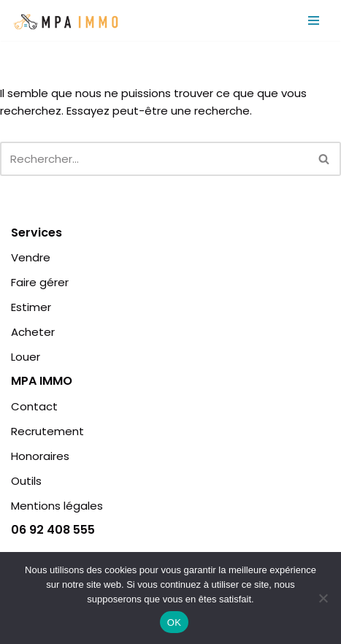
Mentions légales (57, 506)
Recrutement (47, 431)
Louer (26, 357)
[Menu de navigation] (314, 20)
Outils (26, 481)
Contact (34, 406)
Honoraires (40, 456)
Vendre (31, 257)
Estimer (31, 307)
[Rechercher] (154, 159)
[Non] (323, 598)
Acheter (33, 332)
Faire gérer (40, 282)
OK (174, 622)
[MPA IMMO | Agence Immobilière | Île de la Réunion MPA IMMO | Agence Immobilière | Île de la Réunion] (66, 20)
